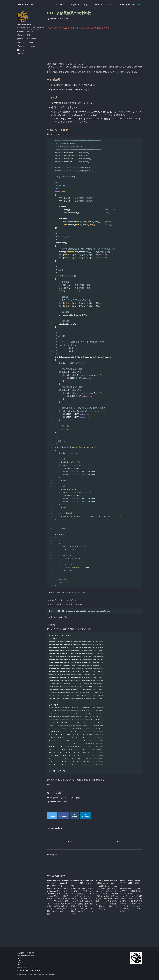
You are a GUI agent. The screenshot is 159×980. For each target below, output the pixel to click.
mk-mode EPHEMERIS (26, 53)
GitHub (21, 60)
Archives (58, 5)
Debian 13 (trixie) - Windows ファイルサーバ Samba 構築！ (58, 899)
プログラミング (67, 813)
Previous (71, 856)
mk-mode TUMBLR (25, 49)
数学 (78, 813)
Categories (72, 5)
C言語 (59, 809)
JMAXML (109, 5)
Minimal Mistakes (53, 974)
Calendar (96, 5)
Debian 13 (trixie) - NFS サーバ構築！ (105, 897)
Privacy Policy (125, 5)
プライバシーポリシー (24, 967)
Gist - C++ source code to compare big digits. (74, 601)
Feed (42, 971)
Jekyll (43, 974)
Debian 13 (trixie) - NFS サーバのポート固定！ (82, 899)
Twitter (21, 56)
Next (118, 856)
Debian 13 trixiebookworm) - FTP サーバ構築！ (129, 899)
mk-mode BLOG (25, 5)
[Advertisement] (95, 48)
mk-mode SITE (23, 41)
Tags (84, 5)
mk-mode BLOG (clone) (27, 45)
